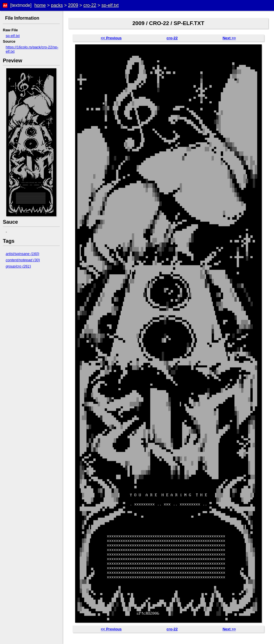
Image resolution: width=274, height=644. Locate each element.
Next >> (229, 38)
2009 (73, 5)
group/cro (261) (18, 266)
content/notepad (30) (23, 260)
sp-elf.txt (110, 5)
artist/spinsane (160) (22, 254)
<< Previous (111, 38)
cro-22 (90, 5)
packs (57, 5)
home (40, 5)
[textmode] (21, 5)
